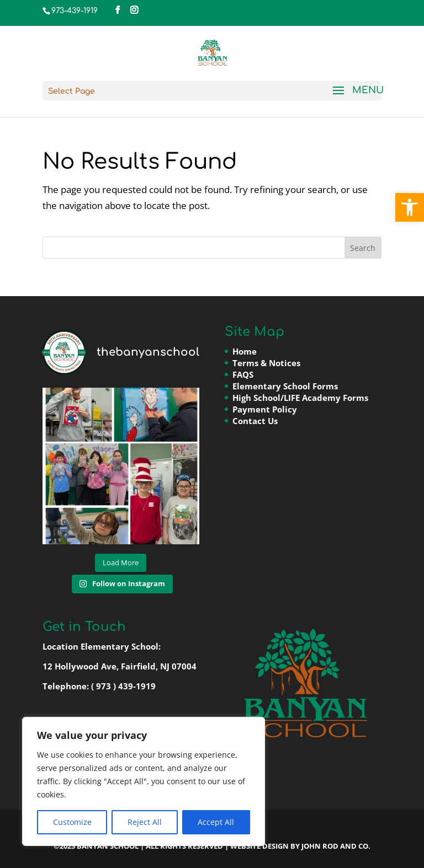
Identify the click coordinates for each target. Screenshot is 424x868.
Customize (72, 822)
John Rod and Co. (336, 846)
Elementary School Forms (285, 386)
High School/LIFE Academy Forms (300, 398)
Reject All (145, 822)
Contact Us (255, 421)
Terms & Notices (266, 363)
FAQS (243, 374)
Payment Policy (265, 409)
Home (245, 351)
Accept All (216, 822)
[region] (144, 781)
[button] (410, 207)
